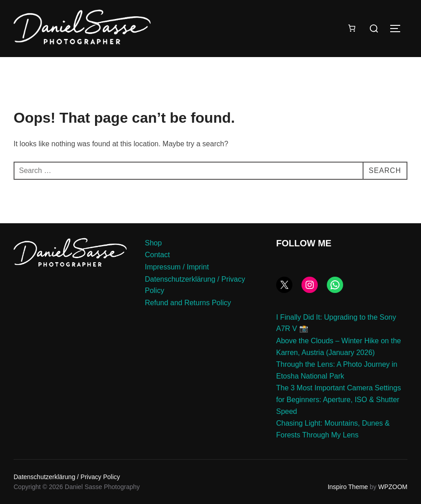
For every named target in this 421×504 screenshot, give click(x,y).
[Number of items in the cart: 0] (352, 28)
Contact (157, 255)
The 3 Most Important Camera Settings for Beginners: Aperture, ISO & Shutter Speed (339, 399)
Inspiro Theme (348, 487)
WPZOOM (393, 487)
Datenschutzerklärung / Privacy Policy (67, 477)
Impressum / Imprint (177, 267)
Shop (153, 243)
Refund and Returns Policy (188, 303)
